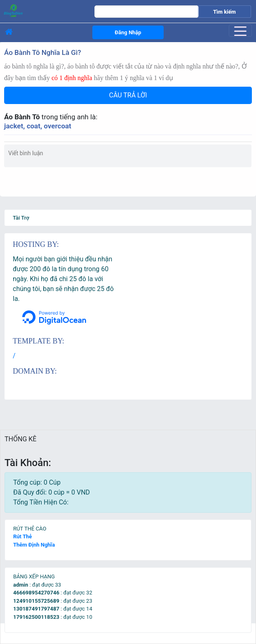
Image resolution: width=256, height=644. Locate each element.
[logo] (40, 10)
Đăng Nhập (128, 32)
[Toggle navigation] (240, 31)
